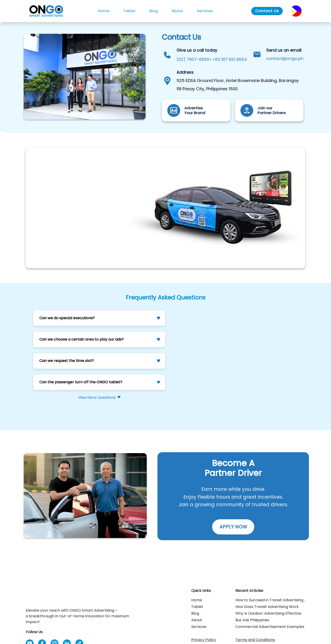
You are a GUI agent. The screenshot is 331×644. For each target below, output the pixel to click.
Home (104, 11)
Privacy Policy (204, 640)
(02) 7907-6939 (193, 59)
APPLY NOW (233, 527)
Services (199, 627)
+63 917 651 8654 (230, 59)
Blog (154, 11)
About (177, 11)
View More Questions (97, 398)
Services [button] (205, 11)
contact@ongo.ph (285, 58)
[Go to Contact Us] (267, 11)
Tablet (129, 11)
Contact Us (267, 11)
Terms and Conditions (255, 640)
